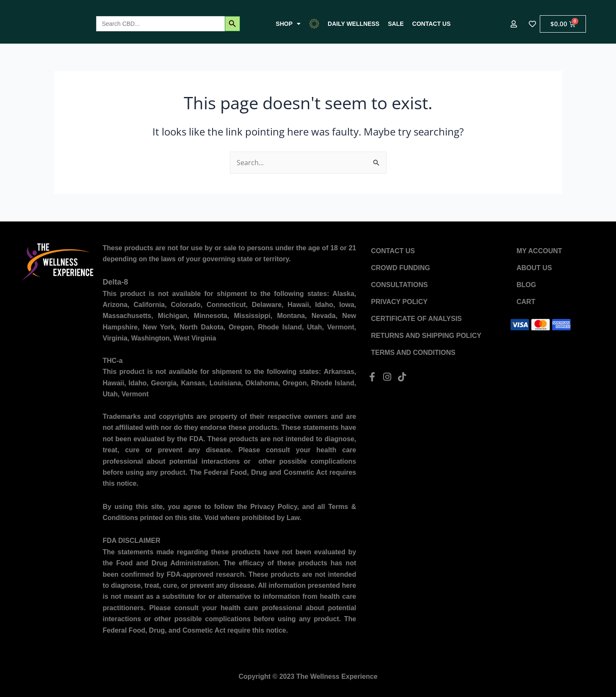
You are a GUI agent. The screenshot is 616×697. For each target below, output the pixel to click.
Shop (288, 24)
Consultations (399, 285)
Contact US (432, 24)
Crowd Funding (401, 268)
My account (539, 251)
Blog (526, 285)
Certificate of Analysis (416, 319)
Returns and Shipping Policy (426, 336)
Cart (526, 302)
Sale (396, 24)
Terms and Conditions (413, 353)
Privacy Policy (399, 302)
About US (534, 268)
